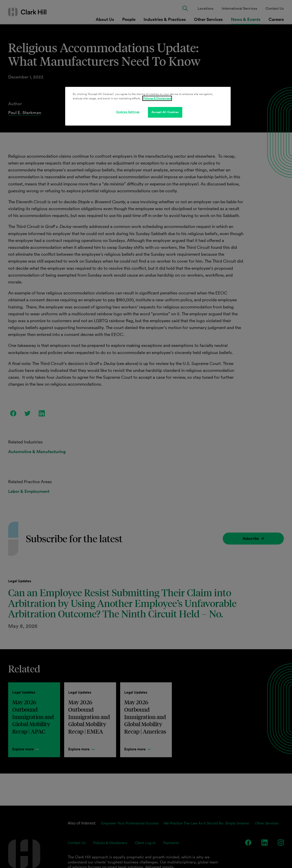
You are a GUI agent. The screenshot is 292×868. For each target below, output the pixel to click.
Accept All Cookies (165, 112)
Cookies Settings (128, 112)
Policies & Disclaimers (157, 98)
